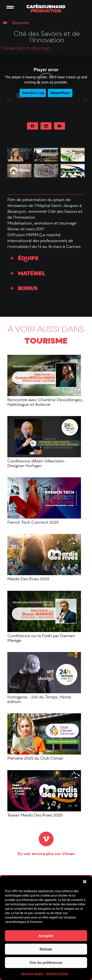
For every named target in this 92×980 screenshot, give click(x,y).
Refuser (46, 949)
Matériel (32, 274)
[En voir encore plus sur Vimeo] (46, 839)
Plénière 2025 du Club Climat (35, 759)
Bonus (28, 289)
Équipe (28, 259)
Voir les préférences (46, 963)
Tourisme (20, 23)
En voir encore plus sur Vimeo (46, 854)
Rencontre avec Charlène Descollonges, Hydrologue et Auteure (45, 403)
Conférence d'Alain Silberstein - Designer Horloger (37, 464)
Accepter (46, 936)
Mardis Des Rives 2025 (28, 579)
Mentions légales (33, 974)
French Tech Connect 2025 (33, 523)
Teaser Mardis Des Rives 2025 (35, 816)
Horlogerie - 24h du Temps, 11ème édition (39, 700)
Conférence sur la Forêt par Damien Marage (41, 638)
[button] (85, 882)
